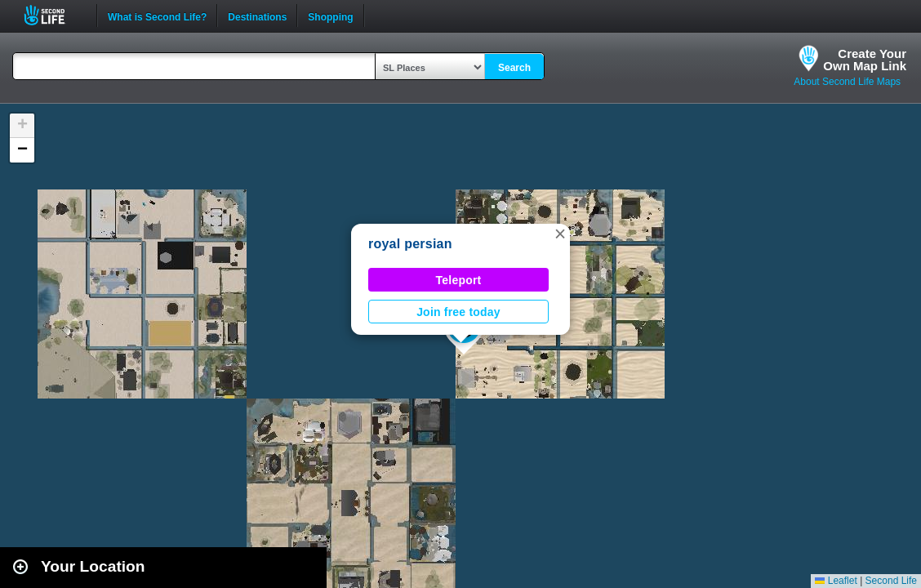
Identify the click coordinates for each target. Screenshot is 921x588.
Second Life (53, 15)
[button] (560, 234)
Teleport (459, 280)
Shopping (330, 16)
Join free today (458, 312)
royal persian (410, 244)
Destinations (257, 16)
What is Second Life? (157, 16)
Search (514, 68)
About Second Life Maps (847, 82)
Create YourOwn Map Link (865, 60)
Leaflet (836, 581)
